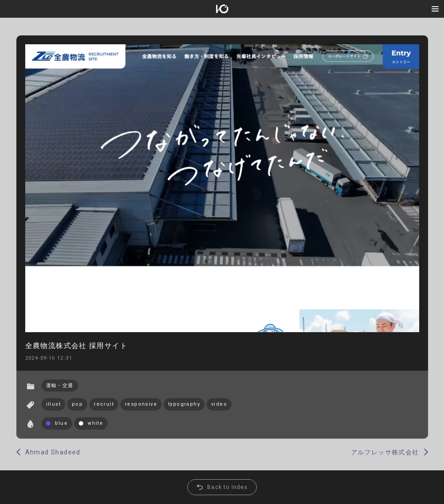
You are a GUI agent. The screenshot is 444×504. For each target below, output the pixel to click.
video (219, 404)
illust (53, 404)
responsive (141, 404)
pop (77, 404)
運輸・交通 (60, 386)
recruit (104, 404)
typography (184, 404)
